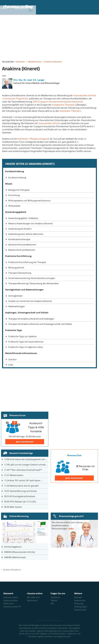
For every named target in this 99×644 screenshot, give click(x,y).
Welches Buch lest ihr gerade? (21, 486)
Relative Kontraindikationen (22, 250)
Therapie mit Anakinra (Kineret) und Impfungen (31, 319)
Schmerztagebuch (13, 547)
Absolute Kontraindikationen (22, 245)
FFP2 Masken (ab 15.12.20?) (20, 502)
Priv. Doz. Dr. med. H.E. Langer (29, 80)
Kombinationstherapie (19, 239)
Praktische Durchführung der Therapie (27, 262)
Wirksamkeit (14, 206)
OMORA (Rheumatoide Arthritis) (20, 552)
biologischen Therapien (63, 105)
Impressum (80, 600)
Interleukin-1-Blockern (70, 111)
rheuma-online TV (12, 607)
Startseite (20, 62)
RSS (52, 604)
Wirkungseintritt (16, 268)
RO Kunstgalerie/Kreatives (20, 496)
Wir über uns (33, 597)
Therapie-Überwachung (20, 273)
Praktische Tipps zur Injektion (22, 336)
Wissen (55, 7)
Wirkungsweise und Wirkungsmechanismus (29, 201)
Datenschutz (80, 610)
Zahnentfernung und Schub (20, 491)
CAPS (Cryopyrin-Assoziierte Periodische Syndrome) (57, 102)
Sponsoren (32, 600)
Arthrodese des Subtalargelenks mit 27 (26, 459)
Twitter (54, 600)
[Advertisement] (49, 36)
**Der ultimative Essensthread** (23, 470)
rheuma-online (11, 597)
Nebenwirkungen (17, 306)
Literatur (13, 359)
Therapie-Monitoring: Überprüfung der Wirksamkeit (33, 283)
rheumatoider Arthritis (49, 123)
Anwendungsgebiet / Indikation (23, 218)
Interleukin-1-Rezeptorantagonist (34, 139)
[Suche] (94, 7)
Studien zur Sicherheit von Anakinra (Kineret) (30, 301)
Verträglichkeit (15, 296)
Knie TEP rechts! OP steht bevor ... (23, 480)
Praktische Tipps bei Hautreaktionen (26, 342)
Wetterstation (14, 475)
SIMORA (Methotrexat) (15, 557)
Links (11, 365)
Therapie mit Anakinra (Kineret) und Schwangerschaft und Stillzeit (40, 324)
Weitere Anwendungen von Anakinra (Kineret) (30, 223)
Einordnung (14, 195)
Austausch (74, 7)
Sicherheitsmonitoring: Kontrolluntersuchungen (32, 278)
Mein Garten (13, 507)
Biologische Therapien (19, 190)
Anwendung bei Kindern (20, 229)
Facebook (55, 597)
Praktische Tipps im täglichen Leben (26, 347)
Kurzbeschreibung (17, 178)
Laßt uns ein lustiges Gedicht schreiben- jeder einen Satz (26, 465)
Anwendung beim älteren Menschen (26, 234)
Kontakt (78, 597)
